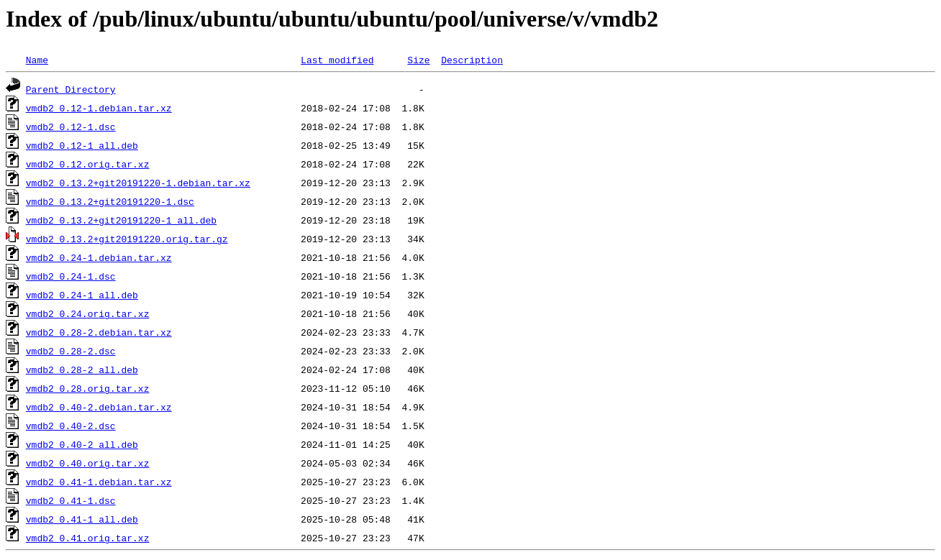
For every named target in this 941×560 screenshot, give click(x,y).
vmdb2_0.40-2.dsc (71, 426)
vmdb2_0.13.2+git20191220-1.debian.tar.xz (138, 183)
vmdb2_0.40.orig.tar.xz (88, 463)
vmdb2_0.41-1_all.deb (82, 519)
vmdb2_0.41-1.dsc (71, 500)
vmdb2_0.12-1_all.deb (82, 145)
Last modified (337, 60)
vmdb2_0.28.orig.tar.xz (88, 388)
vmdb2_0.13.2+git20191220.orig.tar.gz (127, 239)
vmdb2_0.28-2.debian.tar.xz (99, 332)
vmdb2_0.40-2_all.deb (82, 444)
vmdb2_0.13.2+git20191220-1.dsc (110, 201)
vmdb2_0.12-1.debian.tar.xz (99, 108)
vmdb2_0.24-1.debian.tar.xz (99, 257)
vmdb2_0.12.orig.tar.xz (88, 164)
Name (37, 60)
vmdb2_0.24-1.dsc (71, 276)
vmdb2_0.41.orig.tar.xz (88, 538)
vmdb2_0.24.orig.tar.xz (88, 313)
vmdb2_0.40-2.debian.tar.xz (99, 407)
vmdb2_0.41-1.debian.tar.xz (99, 482)
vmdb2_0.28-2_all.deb (82, 369)
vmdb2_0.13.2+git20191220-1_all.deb (121, 220)
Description (472, 60)
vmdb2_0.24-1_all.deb (82, 295)
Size (418, 60)
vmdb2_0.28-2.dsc (71, 351)
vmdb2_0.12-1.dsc (71, 127)
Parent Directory (71, 89)
